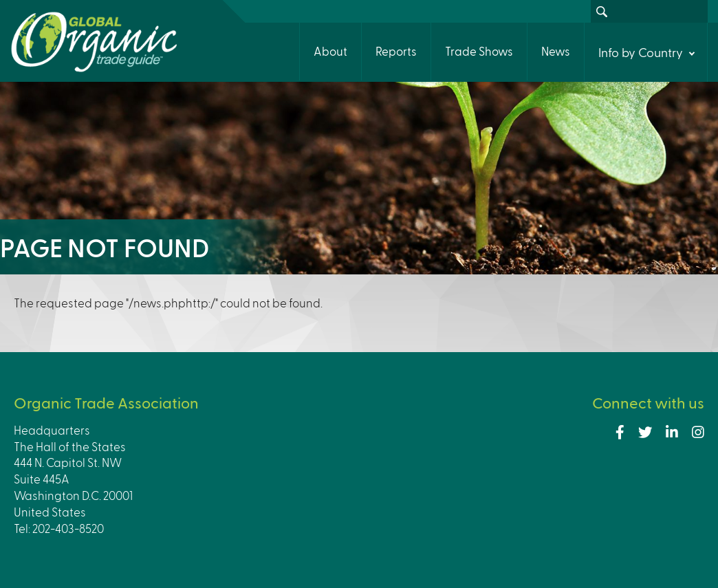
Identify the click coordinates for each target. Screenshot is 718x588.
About (330, 51)
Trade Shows (479, 51)
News (556, 51)
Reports (396, 51)
